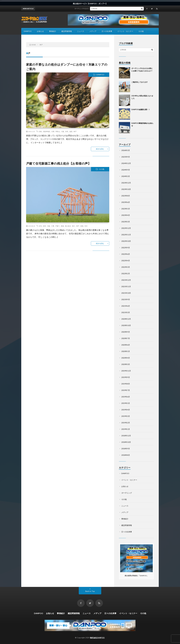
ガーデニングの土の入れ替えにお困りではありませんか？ (97, 9)
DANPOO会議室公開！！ (141, 109)
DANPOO (28, 31)
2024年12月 (126, 163)
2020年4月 (126, 358)
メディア (93, 31)
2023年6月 (126, 202)
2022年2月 (126, 273)
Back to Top (90, 591)
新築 (62, 226)
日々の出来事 (107, 31)
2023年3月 (126, 222)
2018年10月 (126, 442)
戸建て (57, 226)
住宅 (40, 226)
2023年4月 (126, 215)
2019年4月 (126, 410)
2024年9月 (126, 170)
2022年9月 (126, 248)
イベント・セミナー (125, 31)
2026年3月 (126, 150)
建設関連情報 (67, 31)
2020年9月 (126, 332)
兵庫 (53, 131)
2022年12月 (126, 228)
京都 (40, 131)
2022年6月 (126, 254)
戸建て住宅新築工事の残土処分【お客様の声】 (59, 163)
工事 (53, 226)
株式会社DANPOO (97, 638)
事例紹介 (53, 31)
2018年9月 (126, 449)
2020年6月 (126, 345)
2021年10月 (126, 293)
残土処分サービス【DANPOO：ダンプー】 (90, 4)
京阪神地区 (46, 131)
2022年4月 (126, 261)
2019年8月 (126, 384)
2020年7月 (126, 338)
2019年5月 (126, 403)
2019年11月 (126, 371)
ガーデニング (127, 493)
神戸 (75, 131)
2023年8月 (126, 196)
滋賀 (71, 131)
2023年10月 (126, 189)
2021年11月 (126, 286)
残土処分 (68, 226)
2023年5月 (126, 209)
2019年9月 (126, 377)
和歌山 (58, 131)
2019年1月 (126, 429)
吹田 (44, 226)
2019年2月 (126, 423)
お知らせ (40, 31)
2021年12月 (126, 280)
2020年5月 (126, 351)
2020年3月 (126, 364)
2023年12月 (126, 183)
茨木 (86, 226)
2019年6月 (126, 397)
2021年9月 (126, 299)
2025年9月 (126, 157)
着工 (74, 226)
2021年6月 (126, 306)
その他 (141, 31)
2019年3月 (126, 416)
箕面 (82, 226)
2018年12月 (126, 436)
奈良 (67, 131)
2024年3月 (126, 176)
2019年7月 (126, 390)
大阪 (63, 131)
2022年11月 (126, 235)
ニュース (81, 31)
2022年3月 (126, 267)
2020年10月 (126, 325)
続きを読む (100, 149)
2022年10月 (126, 241)
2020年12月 (126, 319)
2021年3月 (126, 312)
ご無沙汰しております (139, 82)
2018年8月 (126, 455)
